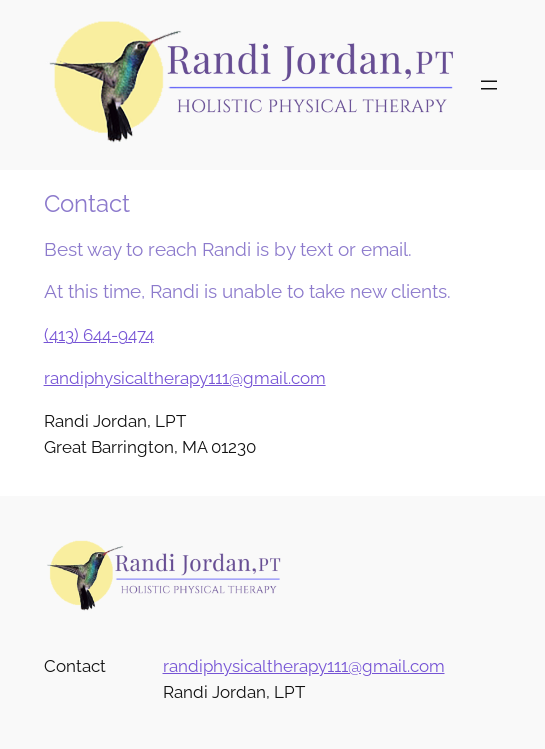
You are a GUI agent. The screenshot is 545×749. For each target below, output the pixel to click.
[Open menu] (489, 85)
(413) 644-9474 (99, 335)
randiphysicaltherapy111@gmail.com (185, 378)
